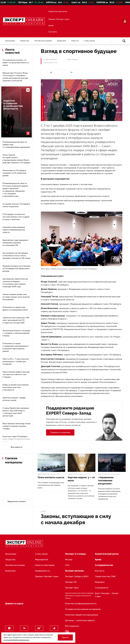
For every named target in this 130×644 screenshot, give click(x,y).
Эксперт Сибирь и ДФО (77, 576)
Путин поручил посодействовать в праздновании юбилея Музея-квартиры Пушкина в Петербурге (17, 159)
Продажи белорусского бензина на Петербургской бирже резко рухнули (17, 269)
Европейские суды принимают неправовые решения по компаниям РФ (16, 243)
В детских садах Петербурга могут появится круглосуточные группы (16, 439)
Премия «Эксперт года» (59, 19)
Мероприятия (43, 474)
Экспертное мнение (43, 41)
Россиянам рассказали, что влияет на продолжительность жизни (16, 63)
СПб (67, 565)
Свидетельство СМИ (105, 576)
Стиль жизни (89, 41)
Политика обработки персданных (82, 615)
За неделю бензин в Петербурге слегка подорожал (16, 205)
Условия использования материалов (83, 609)
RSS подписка (72, 626)
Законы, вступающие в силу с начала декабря (76, 519)
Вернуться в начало (17, 501)
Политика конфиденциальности (81, 604)
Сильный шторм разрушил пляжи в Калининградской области (14, 230)
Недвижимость (43, 571)
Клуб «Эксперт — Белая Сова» (106, 595)
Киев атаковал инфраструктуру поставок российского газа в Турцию (16, 374)
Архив (51, 26)
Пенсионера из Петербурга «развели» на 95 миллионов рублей (14, 173)
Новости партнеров (45, 565)
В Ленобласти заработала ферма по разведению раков (15, 309)
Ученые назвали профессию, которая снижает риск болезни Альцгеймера (16, 297)
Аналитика (61, 41)
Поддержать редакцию (60, 432)
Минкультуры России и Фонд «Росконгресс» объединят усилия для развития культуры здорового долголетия (15, 77)
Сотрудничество (104, 565)
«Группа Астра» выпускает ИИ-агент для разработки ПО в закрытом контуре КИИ (16, 320)
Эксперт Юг (71, 582)
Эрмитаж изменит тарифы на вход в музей (14, 399)
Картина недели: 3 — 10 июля (81, 479)
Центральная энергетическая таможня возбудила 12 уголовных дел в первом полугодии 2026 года (15, 283)
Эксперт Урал (72, 588)
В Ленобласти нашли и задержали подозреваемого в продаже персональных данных (16, 347)
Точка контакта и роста (51, 477)
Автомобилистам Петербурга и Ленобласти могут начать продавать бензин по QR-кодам (16, 256)
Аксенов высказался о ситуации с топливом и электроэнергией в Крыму (16, 333)
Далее (43, 511)
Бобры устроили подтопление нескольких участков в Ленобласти (16, 387)
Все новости (17, 447)
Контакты (53, 32)
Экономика (10, 41)
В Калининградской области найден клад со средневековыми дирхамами (16, 145)
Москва (69, 560)
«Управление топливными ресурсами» (106, 480)
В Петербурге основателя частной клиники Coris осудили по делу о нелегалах (16, 217)
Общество (25, 41)
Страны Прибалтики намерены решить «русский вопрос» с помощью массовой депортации (16, 412)
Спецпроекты (102, 588)
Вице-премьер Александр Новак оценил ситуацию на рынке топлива (17, 426)
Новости (75, 41)
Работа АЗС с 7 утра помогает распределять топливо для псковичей (16, 362)
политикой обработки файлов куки (16, 640)
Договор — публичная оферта (80, 620)
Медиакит (100, 582)
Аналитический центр (58, 11)
